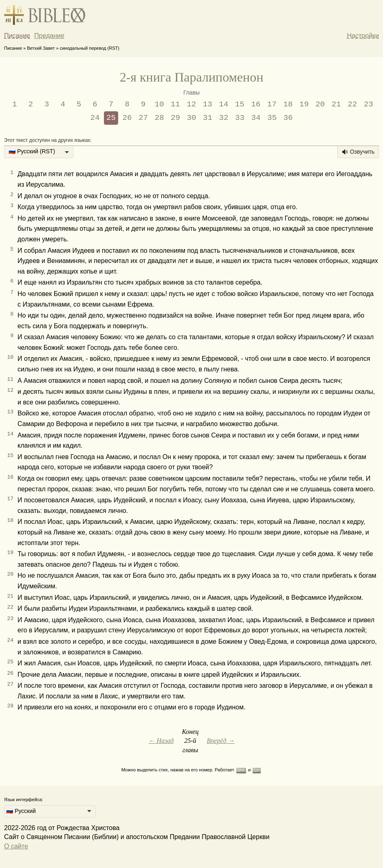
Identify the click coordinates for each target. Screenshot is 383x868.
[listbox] (39, 152)
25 (111, 118)
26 (127, 118)
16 (256, 104)
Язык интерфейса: (24, 800)
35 (272, 118)
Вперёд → (220, 741)
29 (175, 118)
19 (304, 104)
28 (160, 118)
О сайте (16, 846)
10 (159, 104)
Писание (17, 36)
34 (256, 118)
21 (336, 104)
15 (240, 104)
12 (191, 104)
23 (369, 104)
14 (223, 104)
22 (352, 104)
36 (288, 118)
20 (320, 104)
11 (175, 104)
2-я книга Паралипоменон (192, 77)
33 (240, 118)
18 (288, 104)
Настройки (363, 36)
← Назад (161, 741)
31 (208, 118)
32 (223, 118)
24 (95, 118)
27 (143, 118)
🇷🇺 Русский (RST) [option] (32, 151)
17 (272, 104)
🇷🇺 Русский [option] (21, 811)
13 (208, 104)
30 (191, 118)
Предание (49, 36)
